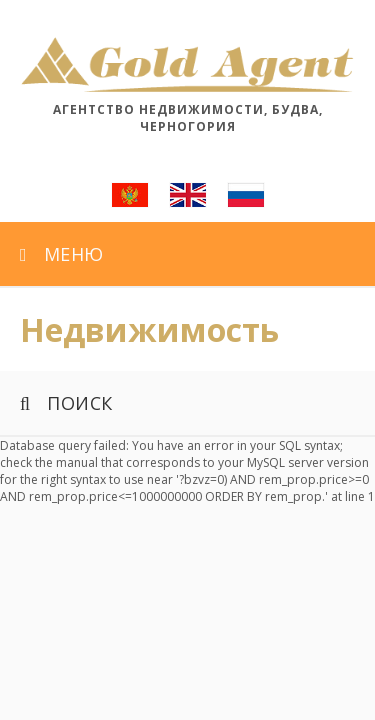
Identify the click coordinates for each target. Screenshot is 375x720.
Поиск (66, 403)
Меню (62, 254)
